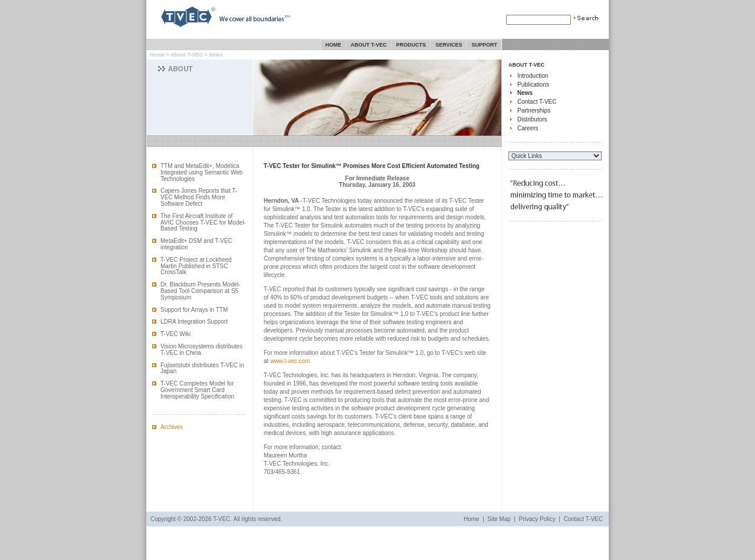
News (525, 93)
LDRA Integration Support (194, 322)
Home (334, 45)
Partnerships (534, 111)
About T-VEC (369, 45)
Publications (533, 85)
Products (411, 45)
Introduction (533, 76)
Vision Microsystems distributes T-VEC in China (201, 350)
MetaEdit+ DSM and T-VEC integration (196, 244)
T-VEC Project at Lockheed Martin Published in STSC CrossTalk (196, 266)
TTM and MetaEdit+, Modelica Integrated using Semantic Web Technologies (201, 172)
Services (449, 45)
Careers (528, 128)
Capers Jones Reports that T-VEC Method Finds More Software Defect (199, 197)
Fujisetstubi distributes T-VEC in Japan (202, 368)
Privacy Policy (537, 519)
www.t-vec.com (290, 361)
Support (484, 45)
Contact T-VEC (537, 102)
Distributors (532, 119)
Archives (172, 427)
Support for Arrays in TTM (194, 310)
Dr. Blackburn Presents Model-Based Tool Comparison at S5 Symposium (201, 291)
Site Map (499, 519)
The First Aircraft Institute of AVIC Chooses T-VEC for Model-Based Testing (203, 223)
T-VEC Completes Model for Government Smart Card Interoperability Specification (197, 390)
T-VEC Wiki (175, 334)
